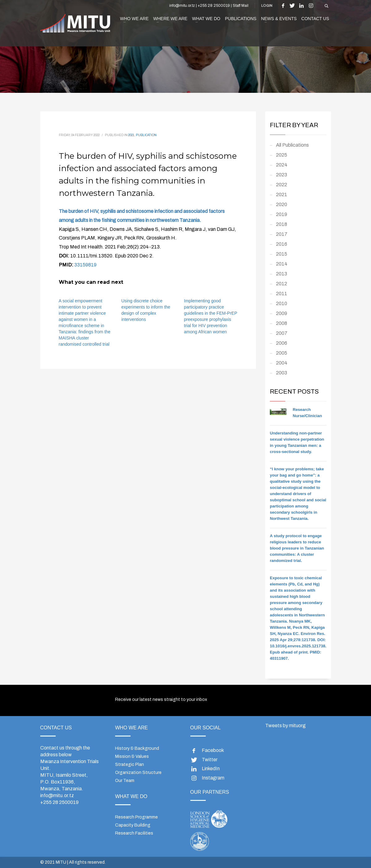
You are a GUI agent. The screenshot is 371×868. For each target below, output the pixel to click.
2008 (282, 323)
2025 (282, 155)
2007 (282, 333)
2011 (282, 294)
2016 (282, 244)
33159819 (85, 265)
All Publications (292, 145)
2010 (282, 303)
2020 (282, 204)
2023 (282, 175)
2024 (282, 165)
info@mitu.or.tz (57, 795)
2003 (282, 373)
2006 (282, 343)
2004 (282, 363)
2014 (282, 264)
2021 (131, 135)
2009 (282, 313)
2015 (282, 254)
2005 (282, 353)
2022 (282, 185)
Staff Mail (241, 6)
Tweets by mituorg (285, 725)
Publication (146, 135)
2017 (282, 234)
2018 (282, 224)
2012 (282, 284)
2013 (282, 274)
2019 (282, 214)
